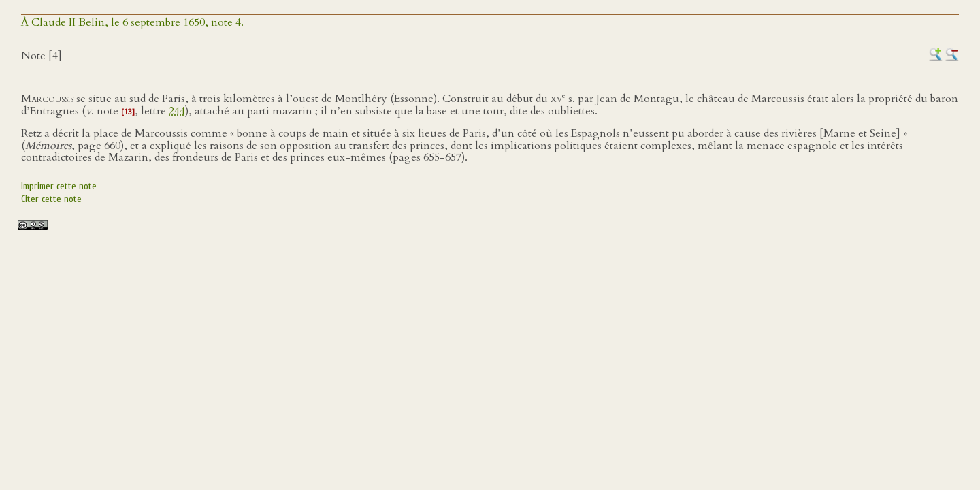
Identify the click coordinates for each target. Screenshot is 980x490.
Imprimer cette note (59, 186)
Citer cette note (51, 199)
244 (177, 111)
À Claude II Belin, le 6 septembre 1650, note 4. (132, 22)
